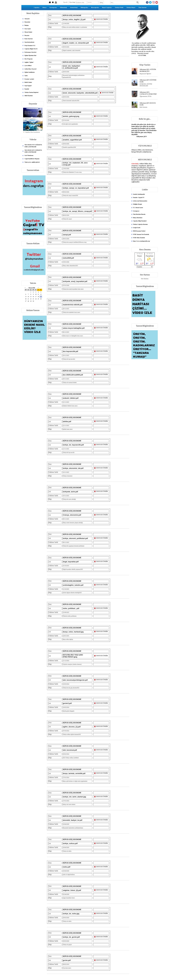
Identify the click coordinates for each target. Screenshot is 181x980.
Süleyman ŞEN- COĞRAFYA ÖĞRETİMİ (148, 93)
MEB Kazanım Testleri (139, 231)
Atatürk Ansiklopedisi (139, 194)
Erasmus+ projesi (29, 79)
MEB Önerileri (29, 96)
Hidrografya (84, 7)
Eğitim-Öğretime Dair (30, 55)
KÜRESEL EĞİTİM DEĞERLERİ (146, 85)
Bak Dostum (143, 107)
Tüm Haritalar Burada (139, 214)
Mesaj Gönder (28, 32)
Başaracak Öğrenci (145, 74)
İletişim (27, 25)
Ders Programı (28, 59)
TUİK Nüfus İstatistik (139, 238)
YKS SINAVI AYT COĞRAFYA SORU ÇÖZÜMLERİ (33, 151)
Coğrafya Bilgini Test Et (31, 49)
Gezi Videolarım (29, 155)
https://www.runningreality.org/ (141, 241)
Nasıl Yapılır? (28, 86)
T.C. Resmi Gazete (138, 208)
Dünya (44, 7)
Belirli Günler (28, 82)
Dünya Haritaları (138, 218)
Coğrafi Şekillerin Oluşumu (32, 159)
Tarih (26, 76)
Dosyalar (27, 35)
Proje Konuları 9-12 (30, 46)
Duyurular (27, 22)
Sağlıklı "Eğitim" (29, 62)
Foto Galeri (28, 29)
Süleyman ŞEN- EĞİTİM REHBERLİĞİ (148, 70)
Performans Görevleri (30, 52)
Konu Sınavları (29, 39)
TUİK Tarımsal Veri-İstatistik (141, 234)
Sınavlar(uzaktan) (29, 42)
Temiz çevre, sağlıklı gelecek (32, 162)
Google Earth (137, 228)
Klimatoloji (63, 7)
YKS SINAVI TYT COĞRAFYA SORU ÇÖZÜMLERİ (33, 146)
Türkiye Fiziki (119, 7)
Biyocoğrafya (95, 7)
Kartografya (53, 7)
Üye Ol (65, 2)
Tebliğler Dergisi (137, 204)
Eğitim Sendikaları (30, 72)
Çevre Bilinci (28, 66)
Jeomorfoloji (74, 7)
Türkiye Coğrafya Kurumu (140, 224)
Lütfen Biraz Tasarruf (30, 69)
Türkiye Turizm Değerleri (31, 92)
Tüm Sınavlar (142, 7)
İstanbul (27, 89)
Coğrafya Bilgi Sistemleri (140, 221)
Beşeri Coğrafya (107, 7)
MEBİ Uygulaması (30, 120)
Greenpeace (136, 211)
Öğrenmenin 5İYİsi (146, 96)
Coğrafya (37, 7)
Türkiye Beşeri (131, 7)
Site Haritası (145, 279)
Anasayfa (27, 19)
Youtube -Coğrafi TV (139, 197)
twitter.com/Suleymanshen (140, 201)
